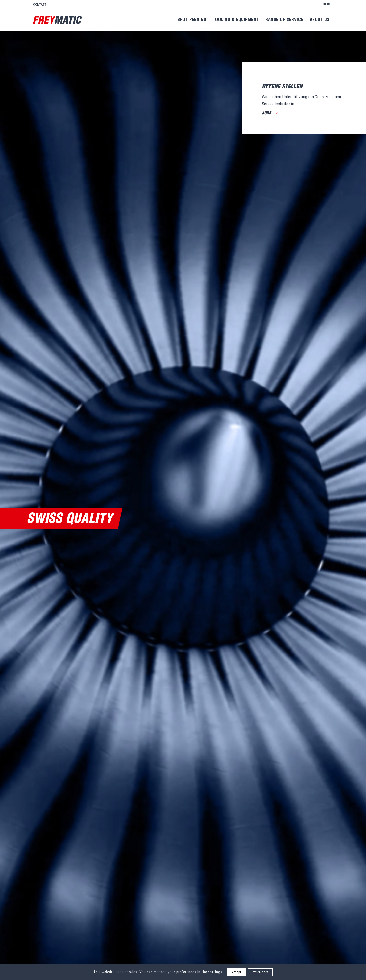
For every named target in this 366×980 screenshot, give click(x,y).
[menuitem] (41, 5)
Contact (40, 5)
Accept (236, 972)
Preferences (260, 972)
